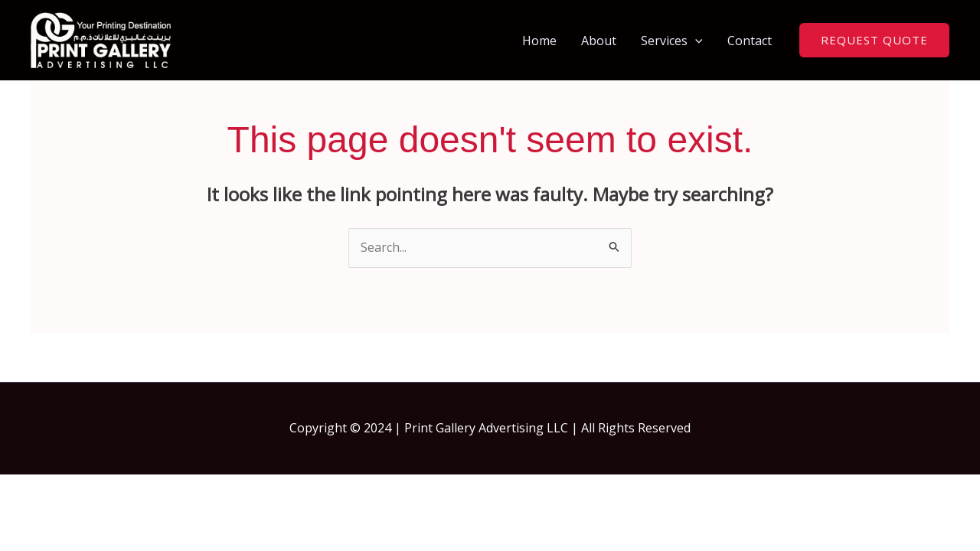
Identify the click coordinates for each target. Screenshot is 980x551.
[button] (695, 41)
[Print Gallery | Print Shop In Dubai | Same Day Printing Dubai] (101, 39)
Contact (750, 41)
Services (672, 41)
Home (539, 41)
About (599, 41)
